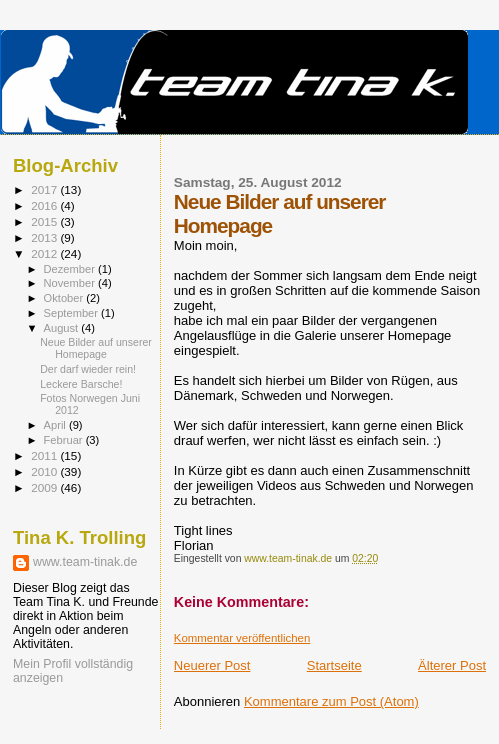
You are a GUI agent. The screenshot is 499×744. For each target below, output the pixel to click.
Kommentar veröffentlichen (242, 638)
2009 (45, 487)
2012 (45, 253)
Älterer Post (452, 665)
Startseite (334, 665)
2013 (45, 237)
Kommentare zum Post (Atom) (331, 701)
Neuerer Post (212, 665)
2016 (45, 205)
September (73, 313)
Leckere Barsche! (81, 384)
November (71, 283)
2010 (45, 471)
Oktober (65, 298)
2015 (45, 221)
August (63, 328)
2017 (45, 189)
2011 (45, 455)
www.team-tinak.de (85, 562)
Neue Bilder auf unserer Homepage (96, 348)
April (56, 425)
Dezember (71, 269)
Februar (65, 440)
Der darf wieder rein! (88, 369)
